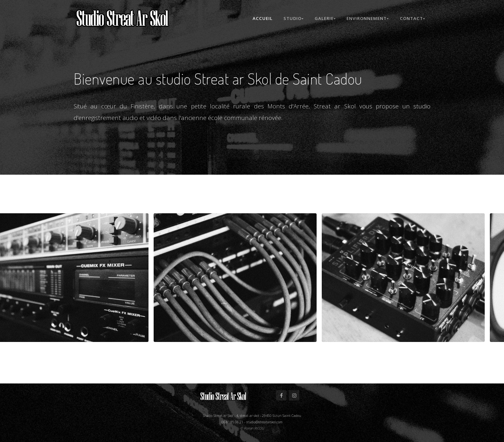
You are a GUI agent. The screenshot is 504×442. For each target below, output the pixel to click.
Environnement (368, 18)
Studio (292, 18)
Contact (412, 18)
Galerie (324, 18)
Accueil (261, 18)
